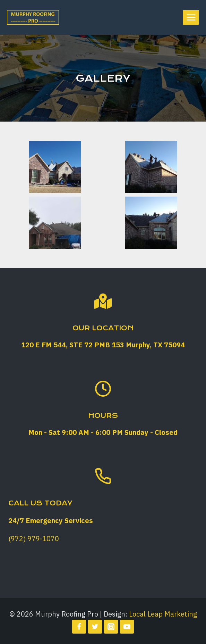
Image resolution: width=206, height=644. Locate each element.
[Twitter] (95, 627)
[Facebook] (79, 627)
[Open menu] (191, 17)
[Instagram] (111, 627)
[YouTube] (127, 627)
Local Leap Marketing (163, 614)
